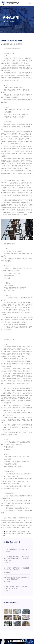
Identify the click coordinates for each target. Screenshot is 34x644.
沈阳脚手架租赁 (7, 44)
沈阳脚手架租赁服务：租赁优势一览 (16, 549)
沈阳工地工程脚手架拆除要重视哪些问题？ (18, 532)
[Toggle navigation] (30, 3)
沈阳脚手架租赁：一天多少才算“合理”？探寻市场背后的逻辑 (17, 588)
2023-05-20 (18, 44)
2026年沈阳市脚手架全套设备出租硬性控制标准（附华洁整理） (17, 578)
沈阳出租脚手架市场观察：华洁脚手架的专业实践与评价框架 (16, 569)
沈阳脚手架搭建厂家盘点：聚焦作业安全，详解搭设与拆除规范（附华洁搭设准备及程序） (16, 559)
